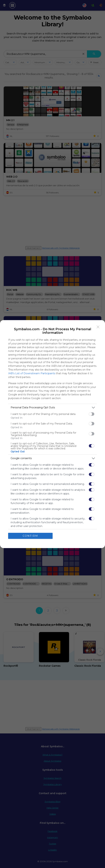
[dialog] (52, 434)
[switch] (92, 414)
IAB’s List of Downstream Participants (32, 373)
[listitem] (52, 408)
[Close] (98, 327)
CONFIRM (30, 536)
